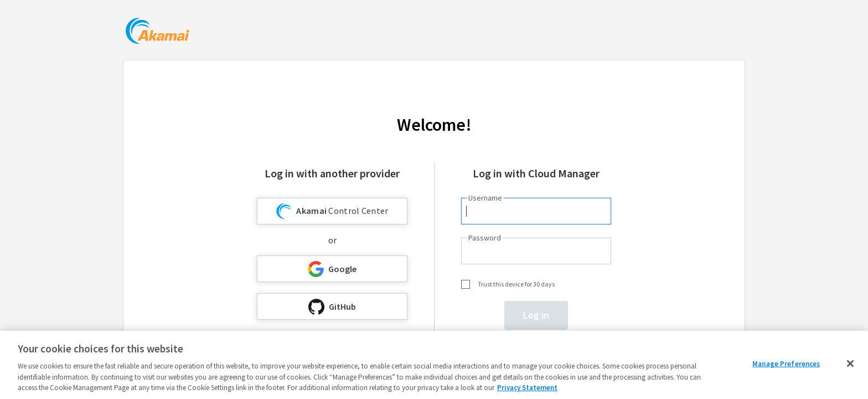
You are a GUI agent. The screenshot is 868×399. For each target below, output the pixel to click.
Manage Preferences (786, 364)
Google (332, 269)
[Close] (850, 364)
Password (485, 238)
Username (485, 198)
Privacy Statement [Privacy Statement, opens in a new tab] (527, 388)
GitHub (332, 307)
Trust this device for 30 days (516, 284)
